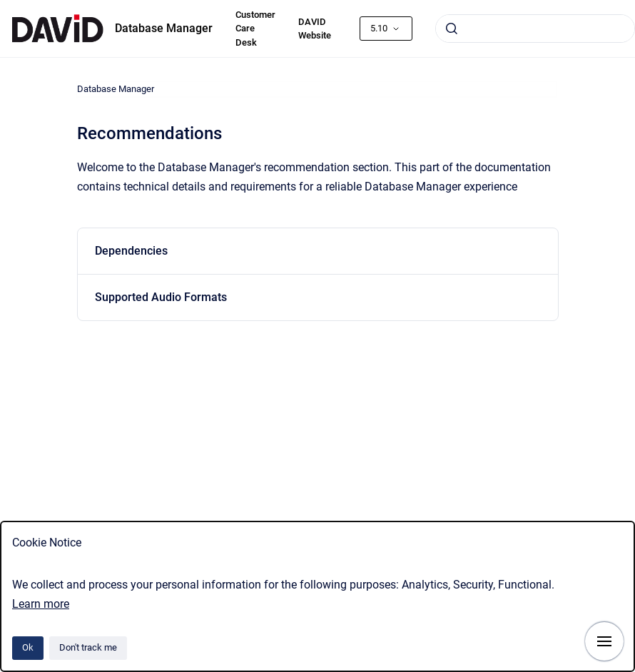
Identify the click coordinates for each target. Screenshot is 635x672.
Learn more (41, 604)
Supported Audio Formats (161, 297)
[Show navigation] (604, 641)
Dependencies (131, 251)
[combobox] (535, 29)
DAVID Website (315, 29)
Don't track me (88, 647)
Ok (28, 647)
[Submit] (452, 29)
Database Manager (164, 28)
